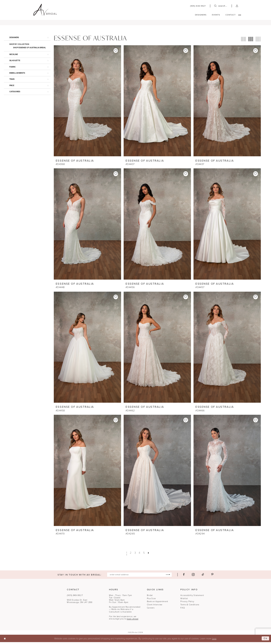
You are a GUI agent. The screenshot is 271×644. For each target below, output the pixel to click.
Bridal (150, 597)
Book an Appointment (158, 603)
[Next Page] (149, 555)
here (214, 640)
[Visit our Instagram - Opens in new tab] (193, 577)
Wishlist (184, 600)
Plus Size (151, 600)
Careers (151, 610)
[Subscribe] (168, 576)
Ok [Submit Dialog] (265, 640)
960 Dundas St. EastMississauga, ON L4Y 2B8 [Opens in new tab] (80, 603)
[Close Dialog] (5, 640)
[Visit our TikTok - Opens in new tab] (203, 576)
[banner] (45, 10)
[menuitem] (198, 6)
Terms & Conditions (190, 607)
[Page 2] (131, 555)
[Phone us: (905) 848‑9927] (198, 6)
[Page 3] (135, 555)
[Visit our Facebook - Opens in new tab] (184, 576)
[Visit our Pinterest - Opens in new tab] (213, 576)
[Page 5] (144, 555)
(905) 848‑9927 (75, 597)
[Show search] (221, 6)
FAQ (183, 610)
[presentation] (87, 103)
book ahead (133, 621)
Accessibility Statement (192, 597)
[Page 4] (140, 555)
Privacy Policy (187, 603)
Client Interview (155, 607)
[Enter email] (140, 576)
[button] (237, 6)
